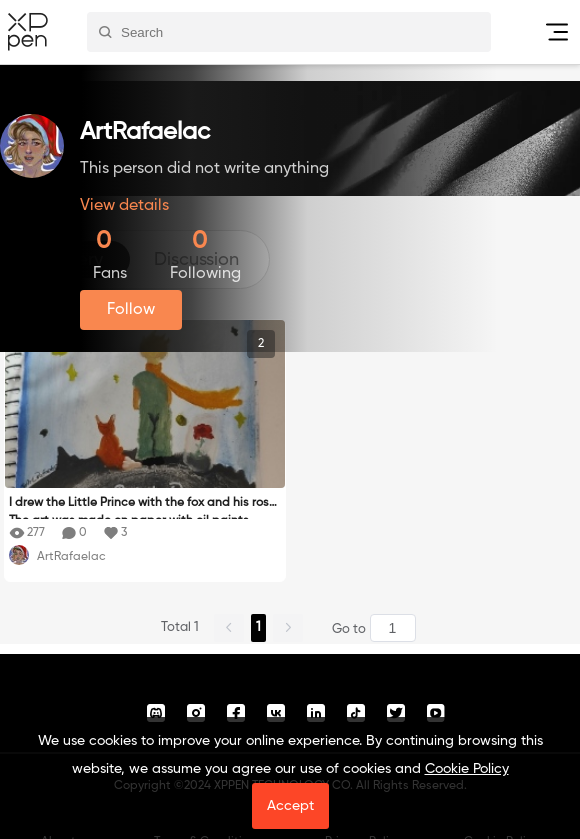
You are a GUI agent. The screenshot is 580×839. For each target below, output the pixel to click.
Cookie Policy (467, 769)
